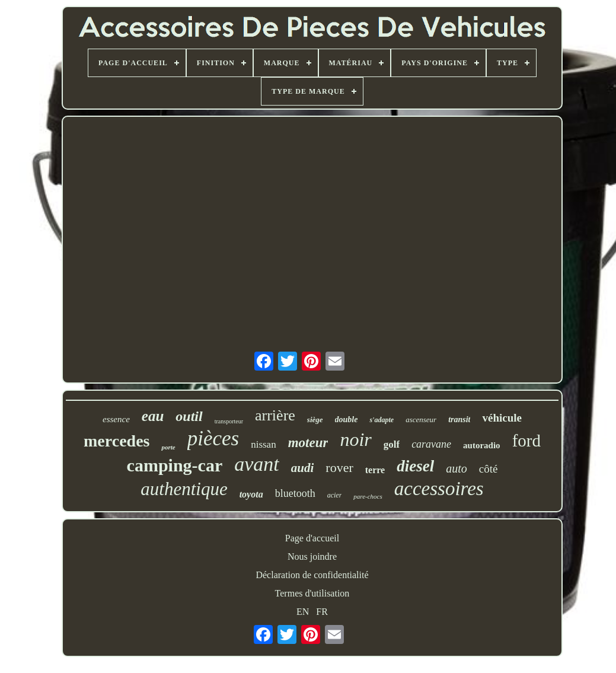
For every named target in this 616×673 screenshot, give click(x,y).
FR (322, 612)
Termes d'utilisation (312, 593)
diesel (415, 466)
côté (489, 469)
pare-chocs (368, 496)
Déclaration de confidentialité (312, 575)
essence (116, 419)
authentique (184, 489)
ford (526, 441)
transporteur (229, 421)
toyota (251, 494)
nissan (264, 444)
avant (257, 464)
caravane (431, 444)
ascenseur (421, 420)
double (347, 420)
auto (457, 468)
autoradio (482, 445)
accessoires (439, 489)
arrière (275, 415)
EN (303, 612)
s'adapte (382, 420)
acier (335, 495)
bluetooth (295, 493)
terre (375, 470)
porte (168, 447)
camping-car (175, 465)
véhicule (502, 418)
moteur (308, 443)
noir (355, 439)
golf (392, 444)
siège (315, 420)
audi (303, 468)
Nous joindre (312, 556)
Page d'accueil (312, 538)
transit (459, 420)
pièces (213, 438)
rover (339, 468)
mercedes (117, 441)
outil (189, 416)
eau (153, 416)
